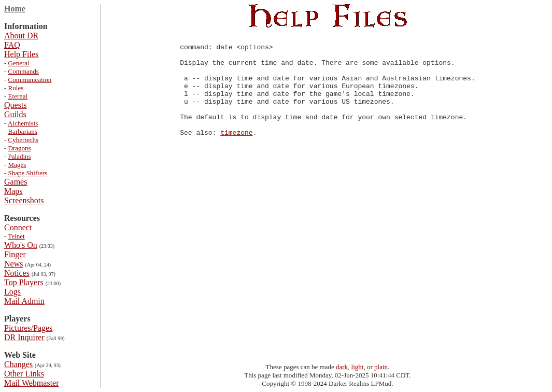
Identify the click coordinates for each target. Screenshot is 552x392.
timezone (236, 152)
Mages (17, 165)
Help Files (21, 54)
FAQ (12, 45)
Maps (13, 191)
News (13, 264)
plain (381, 367)
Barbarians (23, 131)
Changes (18, 364)
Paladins (20, 156)
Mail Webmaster (32, 383)
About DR (21, 36)
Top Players (24, 282)
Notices (17, 273)
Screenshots (24, 200)
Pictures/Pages (28, 328)
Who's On (21, 245)
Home (15, 9)
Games (16, 182)
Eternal (18, 96)
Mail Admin (24, 301)
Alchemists (23, 123)
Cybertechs (23, 140)
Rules (16, 88)
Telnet (16, 236)
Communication (30, 80)
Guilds (15, 114)
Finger (15, 254)
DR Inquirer (24, 337)
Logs (12, 292)
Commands (24, 71)
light (358, 367)
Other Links (24, 374)
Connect (18, 227)
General (19, 63)
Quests (16, 105)
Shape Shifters (28, 173)
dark (342, 367)
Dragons (20, 148)
